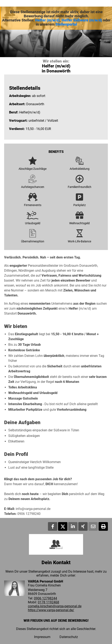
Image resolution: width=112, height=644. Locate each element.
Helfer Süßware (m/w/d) (82, 20)
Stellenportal (66, 24)
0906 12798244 (45, 598)
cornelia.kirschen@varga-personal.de (55, 606)
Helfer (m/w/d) (47, 20)
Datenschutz (69, 637)
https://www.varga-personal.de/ (51, 610)
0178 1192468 (48, 602)
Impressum (42, 637)
